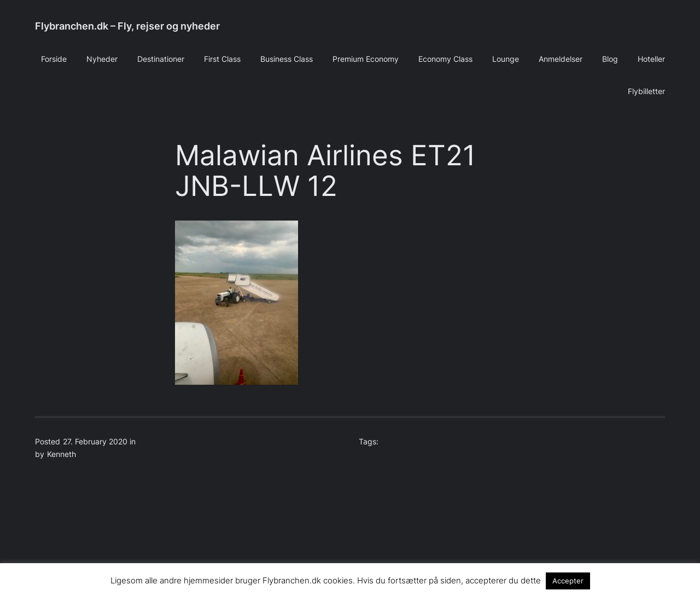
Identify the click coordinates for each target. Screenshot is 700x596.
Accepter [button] (568, 581)
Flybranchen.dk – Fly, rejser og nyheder (127, 26)
